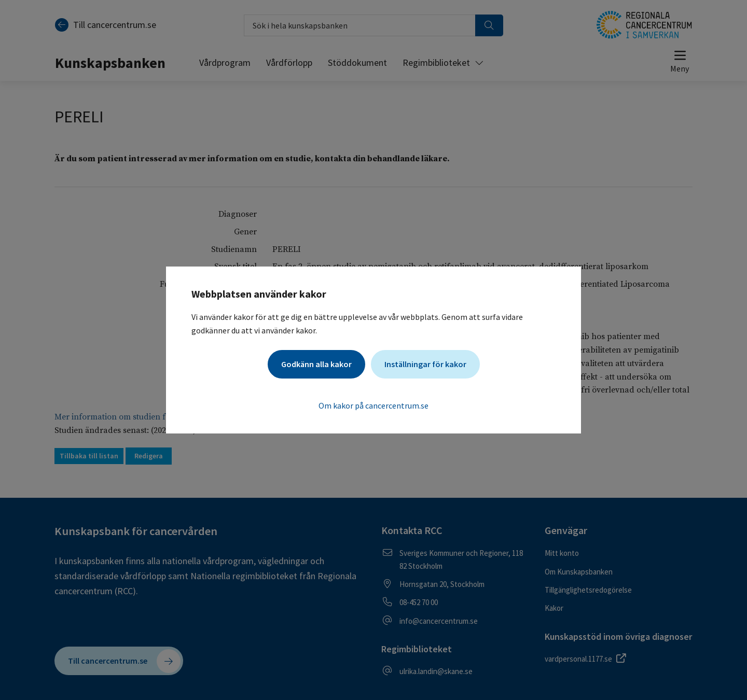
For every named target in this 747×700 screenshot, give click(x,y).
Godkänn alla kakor (316, 364)
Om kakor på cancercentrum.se (374, 405)
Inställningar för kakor (425, 364)
